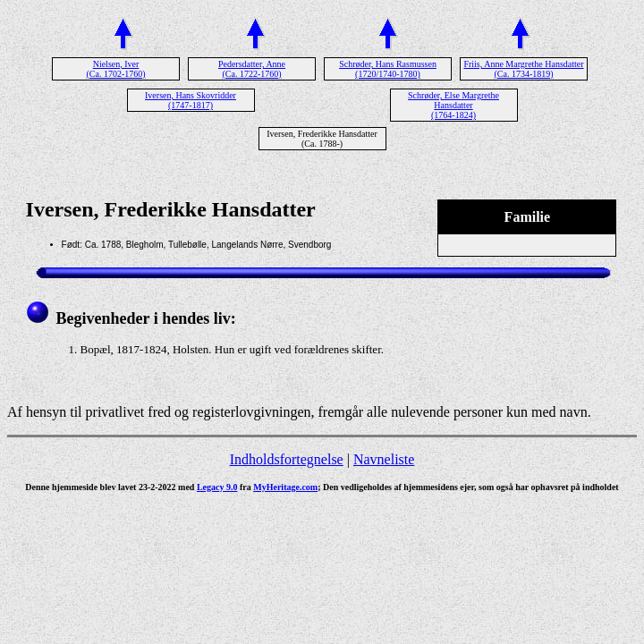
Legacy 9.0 (217, 487)
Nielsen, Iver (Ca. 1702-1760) (115, 69)
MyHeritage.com (285, 487)
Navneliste (384, 459)
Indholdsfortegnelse (287, 459)
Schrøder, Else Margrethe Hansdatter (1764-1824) (453, 105)
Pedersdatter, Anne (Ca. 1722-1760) (252, 69)
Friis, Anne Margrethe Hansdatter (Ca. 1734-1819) (523, 69)
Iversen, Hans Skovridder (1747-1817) (191, 100)
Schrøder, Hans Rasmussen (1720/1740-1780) (388, 69)
